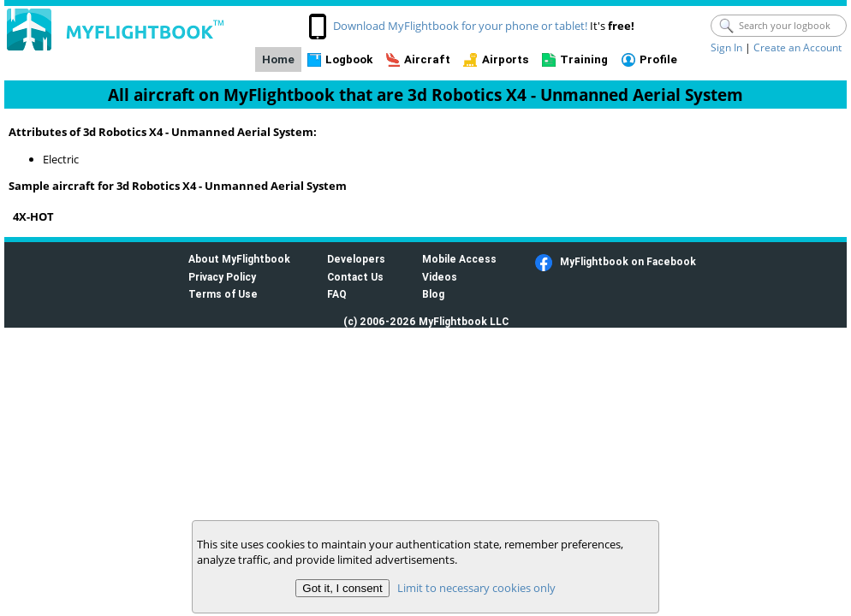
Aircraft (427, 59)
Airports (506, 59)
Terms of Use (223, 294)
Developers (356, 259)
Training (584, 59)
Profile (658, 59)
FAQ (337, 294)
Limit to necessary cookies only (476, 588)
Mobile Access (459, 259)
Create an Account (797, 47)
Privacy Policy (222, 277)
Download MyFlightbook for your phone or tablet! (460, 26)
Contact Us (355, 277)
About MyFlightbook (239, 259)
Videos (440, 277)
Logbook (349, 59)
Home (278, 59)
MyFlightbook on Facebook (628, 261)
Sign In (726, 47)
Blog (433, 294)
